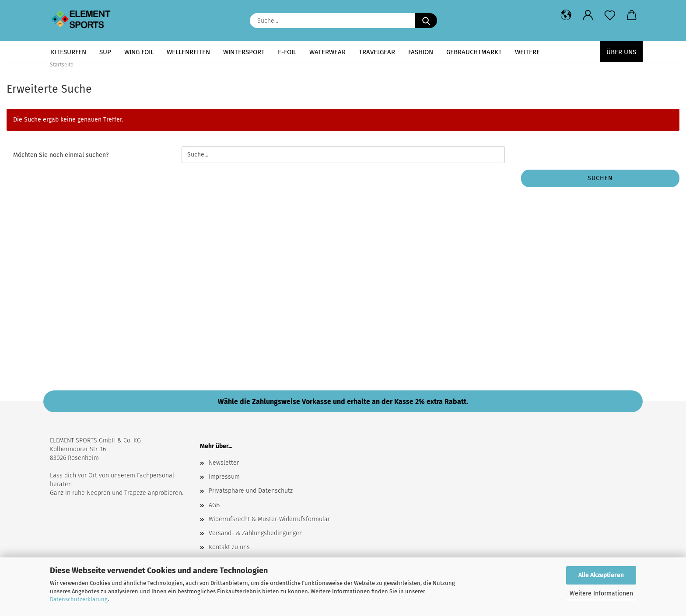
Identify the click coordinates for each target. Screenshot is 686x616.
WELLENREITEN (188, 52)
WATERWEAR (327, 52)
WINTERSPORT (244, 52)
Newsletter (224, 463)
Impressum (224, 477)
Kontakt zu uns (229, 547)
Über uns (621, 52)
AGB (214, 505)
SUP (105, 52)
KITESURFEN (68, 52)
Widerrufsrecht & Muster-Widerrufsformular (269, 519)
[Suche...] (426, 21)
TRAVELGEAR (377, 52)
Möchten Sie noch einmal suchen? (61, 155)
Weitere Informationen (601, 593)
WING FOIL (139, 52)
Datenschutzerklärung (79, 599)
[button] (566, 15)
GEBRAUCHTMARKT (474, 52)
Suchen (600, 178)
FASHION (421, 52)
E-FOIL (287, 52)
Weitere (527, 52)
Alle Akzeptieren (601, 575)
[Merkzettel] (610, 15)
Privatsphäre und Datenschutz (251, 491)
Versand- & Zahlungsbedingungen (256, 533)
